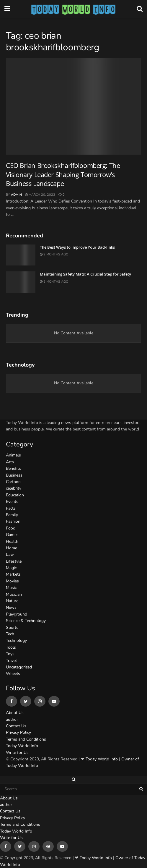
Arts (10, 462)
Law (10, 554)
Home (12, 548)
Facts (11, 508)
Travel (11, 661)
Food (11, 528)
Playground (17, 614)
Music (11, 588)
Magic (11, 568)
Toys (10, 654)
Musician (14, 594)
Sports (12, 627)
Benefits (13, 468)
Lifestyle (14, 561)
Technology (16, 641)
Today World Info (22, 746)
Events (12, 502)
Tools (11, 647)
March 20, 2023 (40, 195)
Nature (12, 601)
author (12, 719)
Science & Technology (26, 621)
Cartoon (13, 482)
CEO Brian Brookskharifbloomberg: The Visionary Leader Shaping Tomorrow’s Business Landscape (63, 174)
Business (14, 475)
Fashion (13, 521)
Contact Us (16, 726)
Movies (12, 581)
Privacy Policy (18, 732)
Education (15, 495)
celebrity (14, 488)
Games (12, 535)
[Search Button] (142, 789)
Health (12, 541)
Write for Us (17, 753)
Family (12, 515)
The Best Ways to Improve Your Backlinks (77, 247)
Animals (13, 455)
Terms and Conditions (26, 739)
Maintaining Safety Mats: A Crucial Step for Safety (85, 274)
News (11, 607)
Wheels (13, 674)
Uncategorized (19, 667)
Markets (13, 574)
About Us (15, 713)
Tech (10, 634)
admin (16, 195)
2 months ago (54, 254)
